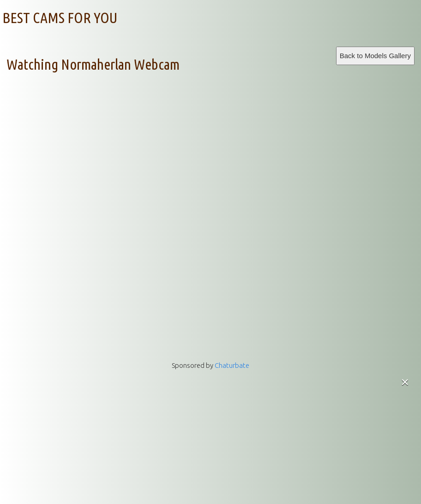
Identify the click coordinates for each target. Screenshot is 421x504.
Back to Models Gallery (375, 56)
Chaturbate (232, 365)
